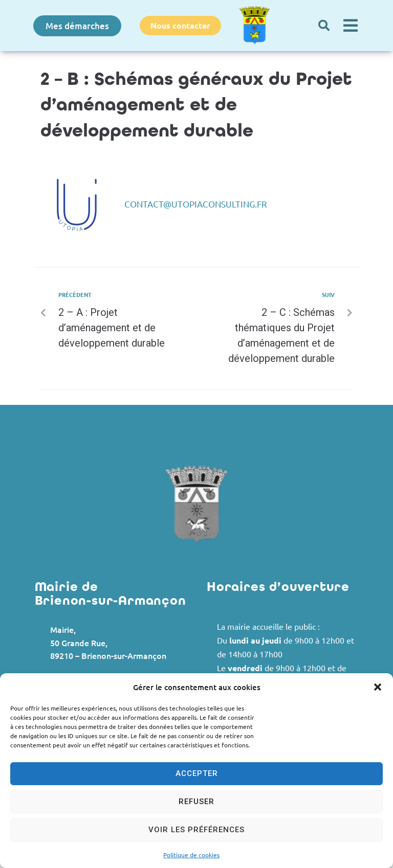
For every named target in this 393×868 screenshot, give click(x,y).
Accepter (197, 773)
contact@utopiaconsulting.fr (196, 204)
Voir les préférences (196, 830)
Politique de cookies (191, 855)
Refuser (196, 802)
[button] (378, 687)
